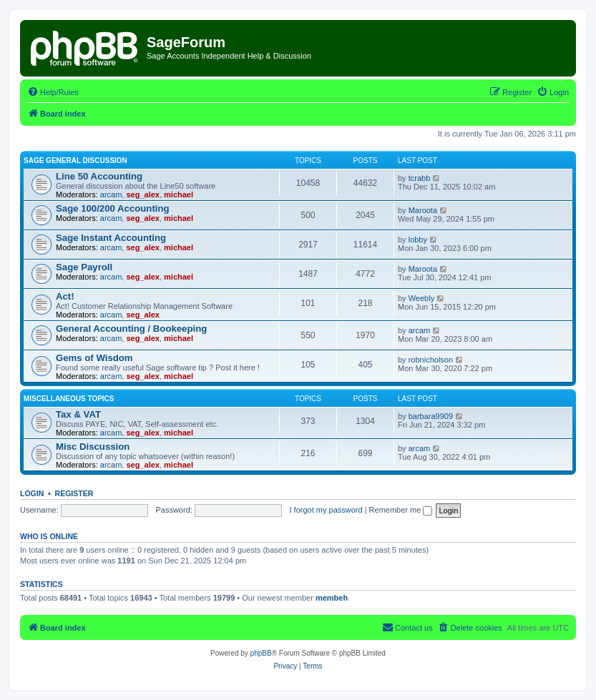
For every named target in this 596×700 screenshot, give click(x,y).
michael (179, 194)
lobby (418, 240)
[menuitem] (53, 92)
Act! (65, 296)
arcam (111, 194)
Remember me (401, 510)
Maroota (423, 210)
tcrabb (420, 178)
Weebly (421, 298)
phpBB (261, 653)
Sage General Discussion (75, 161)
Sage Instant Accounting (111, 238)
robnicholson (431, 360)
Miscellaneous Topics (69, 399)
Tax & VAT (78, 414)
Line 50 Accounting (99, 176)
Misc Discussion (93, 447)
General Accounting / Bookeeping (131, 329)
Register (74, 493)
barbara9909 (431, 416)
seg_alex (142, 194)
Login (32, 493)
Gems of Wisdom (94, 358)
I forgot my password (326, 510)
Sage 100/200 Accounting (113, 208)
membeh (332, 598)
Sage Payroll (84, 267)
